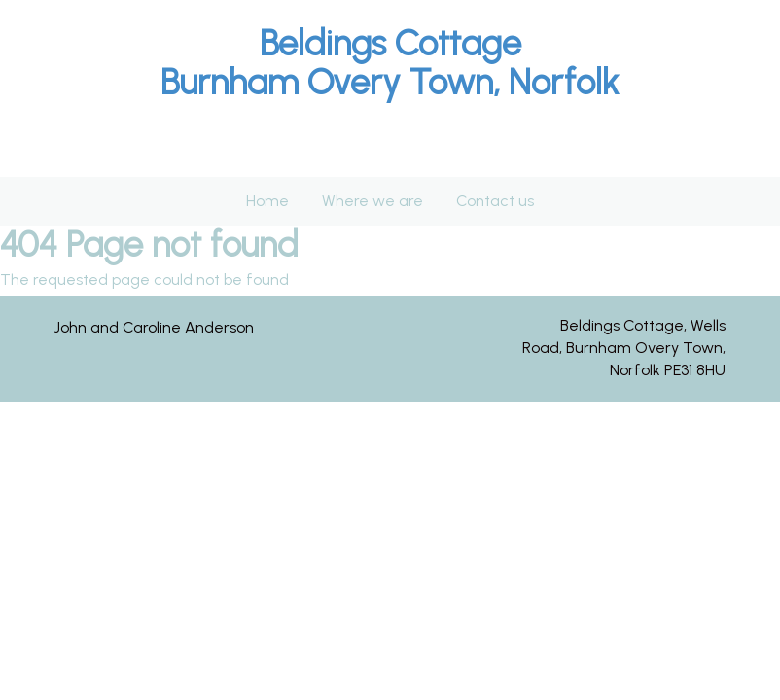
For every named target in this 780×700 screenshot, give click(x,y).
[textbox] (390, 63)
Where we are (372, 201)
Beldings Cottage (390, 43)
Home (267, 201)
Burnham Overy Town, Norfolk (390, 82)
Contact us (495, 201)
